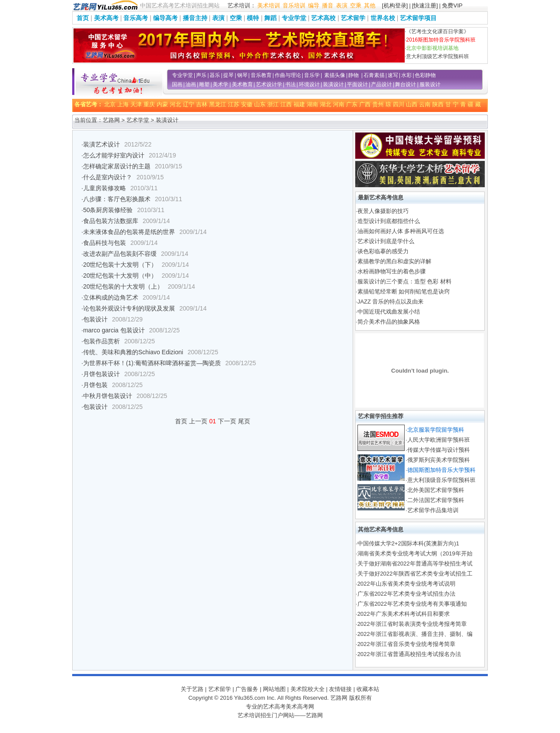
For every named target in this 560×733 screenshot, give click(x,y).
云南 (425, 104)
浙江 (273, 104)
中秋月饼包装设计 (108, 396)
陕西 (438, 104)
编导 (314, 5)
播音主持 (195, 18)
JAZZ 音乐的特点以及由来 (391, 302)
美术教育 (242, 84)
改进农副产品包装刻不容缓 (120, 254)
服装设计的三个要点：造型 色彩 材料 (404, 281)
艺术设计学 (269, 84)
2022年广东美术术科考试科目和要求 (404, 614)
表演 (342, 5)
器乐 (215, 75)
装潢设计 (333, 84)
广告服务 (247, 689)
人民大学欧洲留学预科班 (439, 440)
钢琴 (242, 75)
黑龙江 (218, 104)
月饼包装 (95, 385)
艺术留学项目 (418, 18)
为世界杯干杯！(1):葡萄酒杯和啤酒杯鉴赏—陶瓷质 (152, 363)
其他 (370, 5)
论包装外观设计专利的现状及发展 (129, 308)
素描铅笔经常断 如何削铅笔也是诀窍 (404, 291)
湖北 (325, 104)
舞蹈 (270, 18)
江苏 (234, 104)
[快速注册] (425, 5)
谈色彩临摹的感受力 (383, 251)
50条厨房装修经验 (108, 210)
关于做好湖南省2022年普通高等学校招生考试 (415, 564)
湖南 (312, 104)
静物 (353, 75)
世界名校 (383, 18)
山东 (260, 104)
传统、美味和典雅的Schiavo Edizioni (133, 352)
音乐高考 (136, 18)
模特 (253, 18)
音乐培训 (294, 5)
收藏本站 (368, 689)
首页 (83, 18)
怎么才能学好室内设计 (114, 155)
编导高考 (165, 18)
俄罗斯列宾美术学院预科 (439, 460)
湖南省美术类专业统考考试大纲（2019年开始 (415, 553)
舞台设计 (406, 84)
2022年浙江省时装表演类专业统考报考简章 (412, 624)
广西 (365, 104)
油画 (191, 84)
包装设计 (95, 319)
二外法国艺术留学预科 (436, 500)
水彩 (406, 75)
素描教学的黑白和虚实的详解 (394, 261)
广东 (352, 104)
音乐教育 (261, 75)
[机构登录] (395, 5)
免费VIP (452, 5)
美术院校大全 (308, 689)
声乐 (201, 75)
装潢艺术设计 (101, 144)
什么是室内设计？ (108, 177)
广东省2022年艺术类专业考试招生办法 (406, 594)
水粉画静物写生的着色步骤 (392, 271)
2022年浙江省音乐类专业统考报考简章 (406, 644)
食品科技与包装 (105, 243)
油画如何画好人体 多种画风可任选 (401, 231)
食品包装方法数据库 (111, 221)
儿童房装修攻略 (105, 188)
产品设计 (381, 84)
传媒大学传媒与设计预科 (439, 450)
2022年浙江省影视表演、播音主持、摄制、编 (415, 634)
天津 (136, 104)
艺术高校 (323, 18)
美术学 (220, 84)
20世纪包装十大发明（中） (120, 276)
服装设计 (430, 84)
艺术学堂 (138, 120)
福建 (299, 104)
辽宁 (189, 104)
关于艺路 (192, 689)
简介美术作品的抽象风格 (389, 322)
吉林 (202, 104)
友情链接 (340, 689)
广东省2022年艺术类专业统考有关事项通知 (412, 604)
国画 (177, 84)
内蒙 (162, 104)
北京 (110, 104)
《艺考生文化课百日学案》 (437, 31)
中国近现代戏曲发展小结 (389, 312)
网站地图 (274, 689)
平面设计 (357, 84)
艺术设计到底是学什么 (386, 241)
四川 (399, 104)
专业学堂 (294, 18)
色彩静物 (425, 75)
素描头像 (335, 75)
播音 (328, 5)
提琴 (228, 75)
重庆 (149, 104)
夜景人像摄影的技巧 (383, 211)
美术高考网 (300, 707)
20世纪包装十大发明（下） (120, 265)
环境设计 (309, 84)
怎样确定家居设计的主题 (117, 166)
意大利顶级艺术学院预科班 (437, 56)
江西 (286, 104)
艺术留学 (353, 18)
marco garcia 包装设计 (114, 330)
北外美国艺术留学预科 (436, 490)
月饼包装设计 (101, 374)
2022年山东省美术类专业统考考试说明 (406, 584)
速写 (393, 75)
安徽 (247, 104)
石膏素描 (374, 75)
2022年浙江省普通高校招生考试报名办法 (409, 654)
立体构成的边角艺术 (111, 297)
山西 (412, 104)
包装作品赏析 (101, 341)
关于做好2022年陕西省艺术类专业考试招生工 (415, 574)
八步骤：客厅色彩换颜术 (117, 199)
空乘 (356, 5)
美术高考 (106, 18)
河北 (175, 104)
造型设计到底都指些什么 (389, 221)
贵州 (378, 104)
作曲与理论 (288, 75)
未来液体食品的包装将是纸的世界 (129, 232)
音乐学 (312, 75)
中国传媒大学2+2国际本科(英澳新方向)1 (408, 543)
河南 (339, 104)
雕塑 (204, 84)
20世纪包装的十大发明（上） (123, 286)
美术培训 (269, 5)
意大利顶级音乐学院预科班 (441, 480)
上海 (123, 104)
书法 (290, 84)
